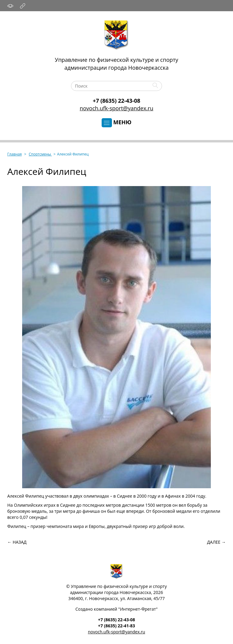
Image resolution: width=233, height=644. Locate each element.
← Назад (17, 542)
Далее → (216, 542)
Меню (117, 122)
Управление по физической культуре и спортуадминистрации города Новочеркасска (116, 64)
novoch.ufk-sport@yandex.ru (116, 108)
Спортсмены (40, 154)
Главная (15, 154)
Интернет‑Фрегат (138, 609)
